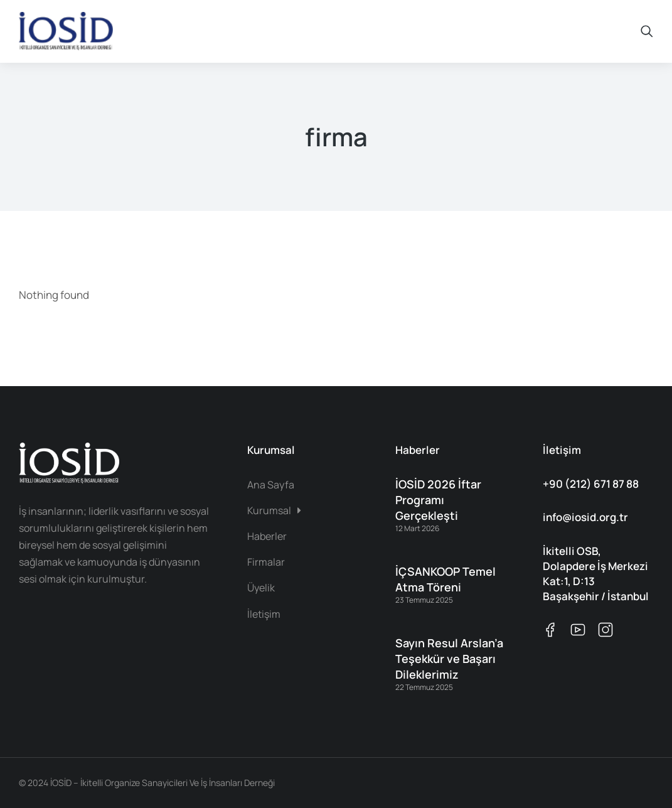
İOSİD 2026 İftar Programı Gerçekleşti (438, 500)
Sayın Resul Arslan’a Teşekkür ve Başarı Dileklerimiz (449, 659)
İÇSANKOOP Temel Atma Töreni (445, 579)
